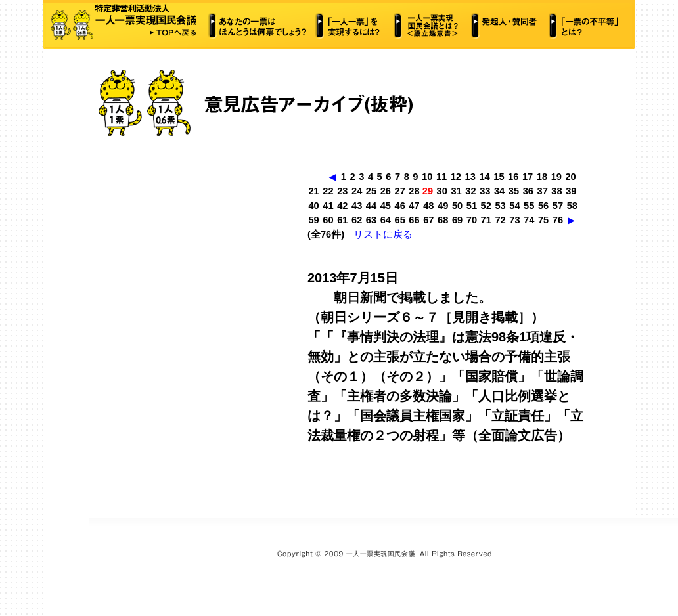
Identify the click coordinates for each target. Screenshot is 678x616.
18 (542, 177)
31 (456, 191)
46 (400, 206)
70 (472, 220)
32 (470, 191)
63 (371, 220)
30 (442, 191)
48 (428, 206)
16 (513, 177)
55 (529, 206)
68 (443, 220)
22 (328, 191)
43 (357, 206)
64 (386, 220)
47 (414, 206)
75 (543, 220)
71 (486, 220)
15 (499, 177)
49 (443, 206)
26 (386, 191)
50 (457, 206)
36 (528, 191)
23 (342, 191)
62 (357, 220)
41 (328, 206)
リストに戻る (383, 234)
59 (313, 220)
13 (470, 177)
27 (400, 191)
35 (514, 191)
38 (556, 191)
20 (570, 177)
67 (428, 220)
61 (342, 220)
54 (514, 206)
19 (556, 177)
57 (558, 206)
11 (441, 177)
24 (357, 191)
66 (414, 220)
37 (543, 191)
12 (456, 177)
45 (386, 206)
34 (499, 191)
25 (371, 191)
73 (514, 220)
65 (400, 220)
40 (313, 206)
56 (543, 206)
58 (572, 206)
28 (414, 191)
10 (427, 177)
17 (528, 177)
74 (529, 220)
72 (500, 220)
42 (342, 206)
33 (485, 191)
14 (484, 177)
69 (457, 220)
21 (313, 191)
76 (558, 220)
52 (486, 206)
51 (472, 206)
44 (371, 206)
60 (328, 220)
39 (571, 191)
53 (500, 206)
